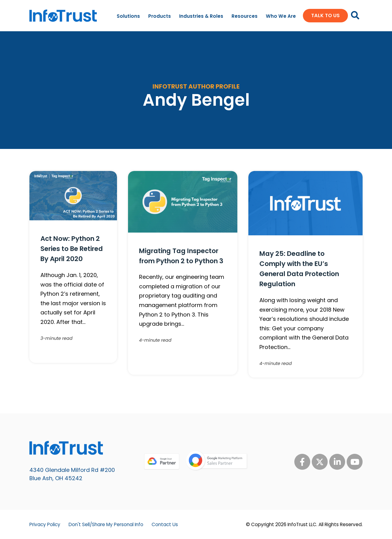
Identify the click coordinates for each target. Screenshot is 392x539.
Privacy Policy (45, 524)
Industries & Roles (201, 16)
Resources (245, 16)
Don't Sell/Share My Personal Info (106, 524)
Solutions (128, 16)
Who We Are (281, 16)
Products (160, 16)
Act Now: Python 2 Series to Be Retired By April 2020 (72, 249)
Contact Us (165, 524)
